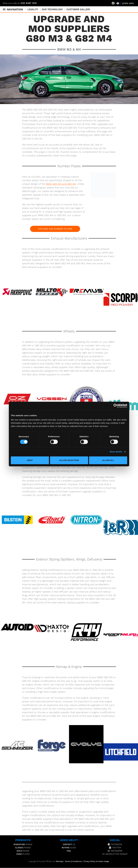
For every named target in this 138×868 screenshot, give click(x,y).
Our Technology (52, 9)
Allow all (108, 460)
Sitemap (59, 861)
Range (23, 845)
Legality (33, 9)
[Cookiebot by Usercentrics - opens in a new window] (115, 406)
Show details (116, 452)
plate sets (127, 3)
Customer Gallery (78, 9)
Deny (30, 460)
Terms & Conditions (73, 861)
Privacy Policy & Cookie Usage (96, 861)
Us (69, 845)
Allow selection (69, 460)
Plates (23, 854)
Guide (69, 848)
